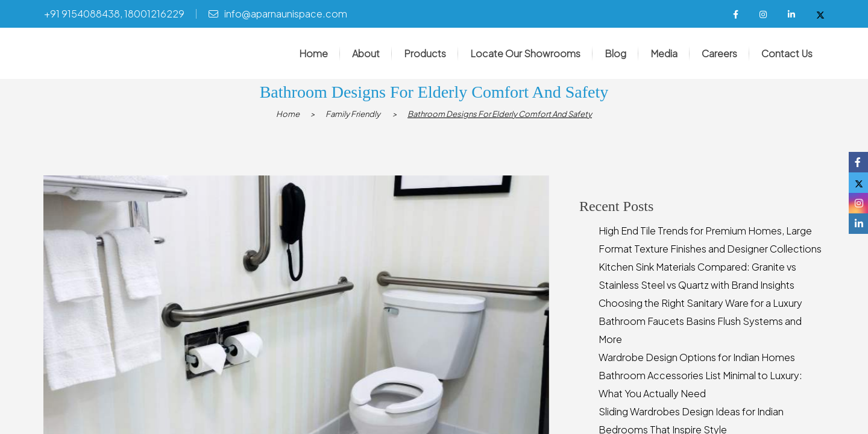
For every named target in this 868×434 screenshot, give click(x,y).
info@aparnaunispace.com (286, 14)
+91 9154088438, (83, 14)
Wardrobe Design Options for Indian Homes (697, 358)
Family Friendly (353, 115)
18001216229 (154, 14)
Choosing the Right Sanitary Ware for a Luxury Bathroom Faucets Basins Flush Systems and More (700, 322)
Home (288, 115)
